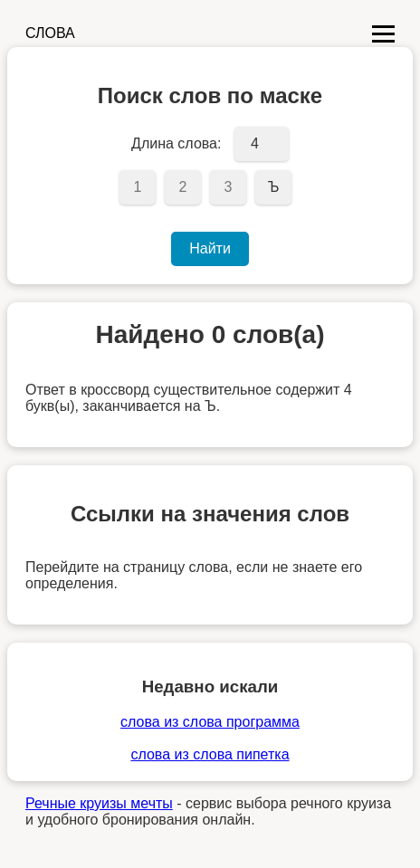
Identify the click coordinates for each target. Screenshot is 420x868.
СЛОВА (50, 33)
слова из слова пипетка (210, 754)
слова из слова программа (210, 722)
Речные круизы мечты (99, 803)
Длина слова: (176, 143)
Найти (210, 248)
